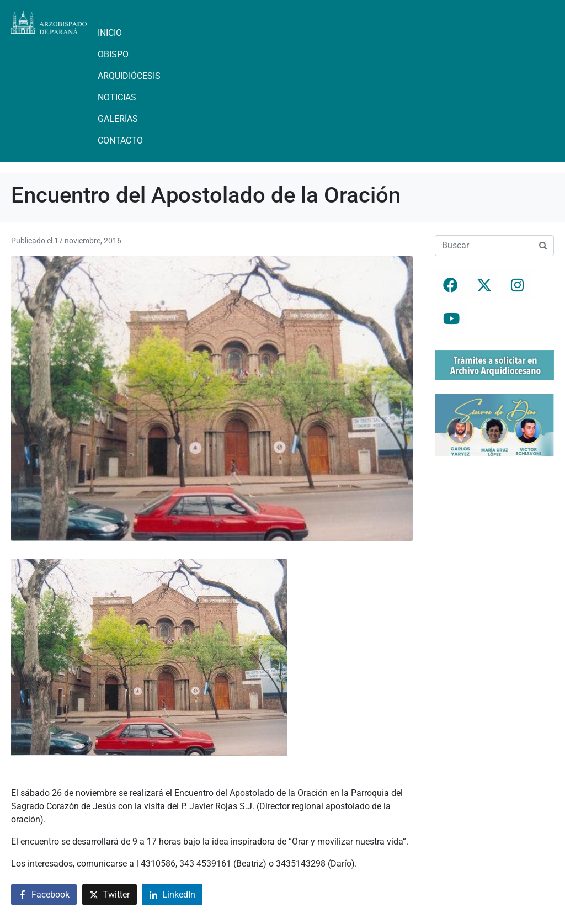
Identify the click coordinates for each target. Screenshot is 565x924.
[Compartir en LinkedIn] (172, 894)
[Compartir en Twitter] (110, 894)
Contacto (120, 140)
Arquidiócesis (129, 76)
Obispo (113, 54)
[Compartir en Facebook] (44, 894)
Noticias (117, 97)
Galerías (118, 119)
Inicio (110, 33)
